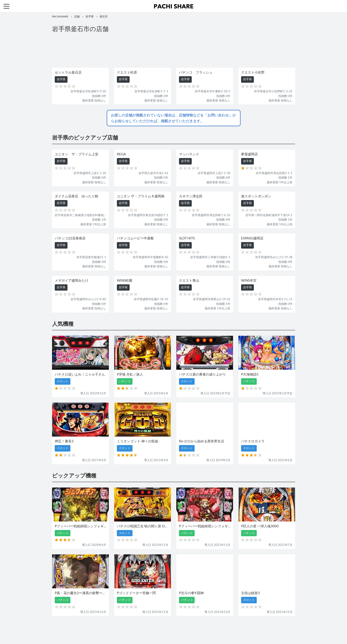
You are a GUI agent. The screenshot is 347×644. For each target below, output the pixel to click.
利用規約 (192, 628)
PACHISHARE (60, 16)
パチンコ (143, 628)
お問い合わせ (175, 628)
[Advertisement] (174, 51)
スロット (158, 628)
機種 (122, 628)
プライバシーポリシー (215, 628)
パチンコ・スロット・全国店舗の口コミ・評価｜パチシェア (174, 6)
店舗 (77, 16)
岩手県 (90, 16)
